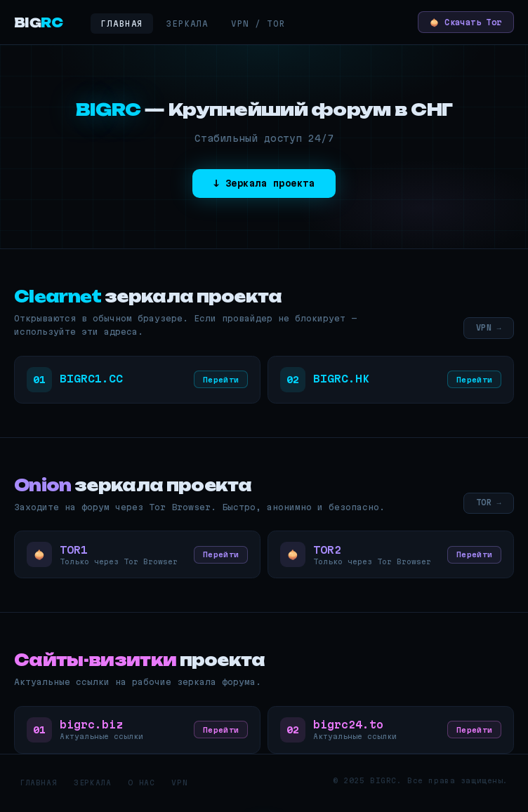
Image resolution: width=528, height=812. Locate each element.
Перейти (219, 381)
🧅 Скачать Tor (460, 22)
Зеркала (187, 24)
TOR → (488, 505)
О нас (141, 787)
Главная (122, 24)
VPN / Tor (258, 24)
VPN (179, 787)
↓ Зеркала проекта (264, 184)
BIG (38, 22)
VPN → (488, 328)
